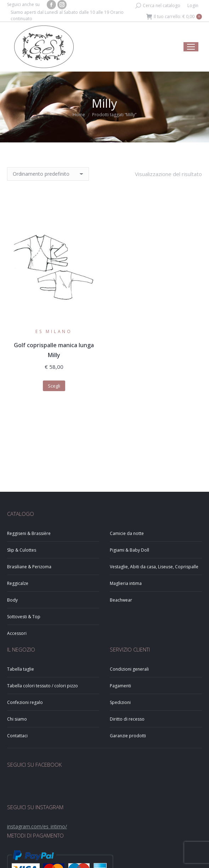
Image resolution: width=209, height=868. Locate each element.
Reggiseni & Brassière (29, 533)
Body (12, 600)
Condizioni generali (129, 669)
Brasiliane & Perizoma (29, 567)
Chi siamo (17, 719)
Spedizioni (120, 702)
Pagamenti (120, 686)
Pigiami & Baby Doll (129, 550)
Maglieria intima (126, 583)
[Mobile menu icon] (191, 47)
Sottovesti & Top (24, 617)
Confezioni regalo (25, 702)
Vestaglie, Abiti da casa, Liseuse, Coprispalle (154, 567)
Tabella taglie (21, 669)
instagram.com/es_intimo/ (37, 826)
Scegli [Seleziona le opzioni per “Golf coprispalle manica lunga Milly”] (54, 386)
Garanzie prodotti (128, 736)
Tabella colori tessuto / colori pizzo (43, 686)
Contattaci (17, 736)
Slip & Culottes (22, 550)
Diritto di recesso (127, 719)
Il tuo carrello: (174, 17)
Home (79, 115)
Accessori (17, 633)
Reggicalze (18, 583)
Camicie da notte (127, 533)
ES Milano (54, 331)
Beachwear (121, 600)
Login (193, 5)
